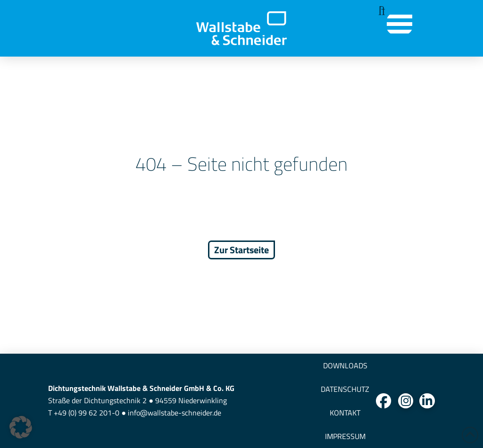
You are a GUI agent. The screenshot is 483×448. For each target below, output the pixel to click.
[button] (379, 11)
